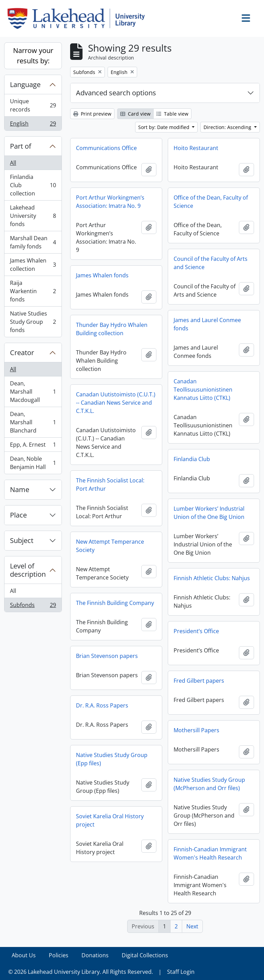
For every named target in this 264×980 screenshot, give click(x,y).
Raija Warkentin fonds (33, 291)
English (33, 125)
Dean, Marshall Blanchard (33, 422)
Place (18, 515)
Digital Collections (145, 955)
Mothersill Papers (196, 730)
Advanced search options (116, 93)
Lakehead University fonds (33, 216)
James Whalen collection (33, 265)
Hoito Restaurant (196, 148)
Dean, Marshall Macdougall (33, 392)
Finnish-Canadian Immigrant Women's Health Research (210, 853)
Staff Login (181, 972)
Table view (172, 114)
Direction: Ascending (228, 127)
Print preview (92, 114)
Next (192, 926)
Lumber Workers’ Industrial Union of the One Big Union (209, 513)
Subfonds (33, 606)
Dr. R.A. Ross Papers (102, 705)
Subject (22, 540)
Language (25, 84)
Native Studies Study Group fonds (33, 322)
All (13, 163)
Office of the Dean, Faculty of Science (211, 202)
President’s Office (196, 631)
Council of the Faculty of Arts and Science (211, 263)
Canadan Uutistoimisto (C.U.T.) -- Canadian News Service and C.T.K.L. (116, 403)
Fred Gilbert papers (199, 681)
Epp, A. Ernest (33, 446)
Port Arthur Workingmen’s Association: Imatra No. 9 (110, 202)
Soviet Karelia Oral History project (110, 820)
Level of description (28, 570)
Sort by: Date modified (164, 127)
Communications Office (106, 148)
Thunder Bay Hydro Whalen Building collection (112, 329)
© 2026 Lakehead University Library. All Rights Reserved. (81, 972)
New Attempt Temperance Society (110, 546)
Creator (22, 353)
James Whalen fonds (102, 275)
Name (20, 489)
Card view (135, 114)
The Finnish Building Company (115, 603)
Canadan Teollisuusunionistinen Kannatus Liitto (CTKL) (203, 390)
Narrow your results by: (33, 56)
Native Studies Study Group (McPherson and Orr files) (209, 784)
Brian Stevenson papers (107, 656)
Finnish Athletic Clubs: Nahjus (212, 578)
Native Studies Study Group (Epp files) (112, 759)
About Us (24, 955)
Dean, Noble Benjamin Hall (33, 463)
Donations (95, 955)
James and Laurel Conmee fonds (207, 324)
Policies (59, 955)
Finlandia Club (192, 459)
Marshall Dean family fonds (33, 242)
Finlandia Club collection (33, 185)
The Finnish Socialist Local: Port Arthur (110, 484)
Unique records (33, 105)
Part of (21, 146)
